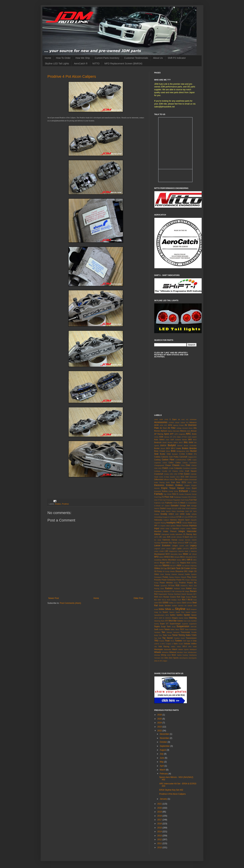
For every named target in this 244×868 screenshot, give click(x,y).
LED (187, 546)
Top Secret (167, 638)
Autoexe (178, 440)
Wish (169, 655)
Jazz (195, 534)
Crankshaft (159, 474)
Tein (163, 632)
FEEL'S (175, 494)
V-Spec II (169, 644)
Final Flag (158, 497)
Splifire (173, 615)
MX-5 (169, 563)
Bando (185, 440)
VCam (181, 644)
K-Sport (186, 537)
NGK (160, 566)
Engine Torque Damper (173, 488)
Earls (168, 482)
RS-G (164, 600)
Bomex (180, 446)
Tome (169, 635)
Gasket (163, 508)
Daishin (173, 477)
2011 (160, 843)
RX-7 (184, 600)
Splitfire (180, 615)
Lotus (156, 551)
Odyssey (193, 566)
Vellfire (194, 644)
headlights (171, 523)
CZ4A (161, 477)
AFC (166, 425)
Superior (185, 624)
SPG (167, 615)
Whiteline (165, 652)
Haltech (166, 520)
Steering (193, 618)
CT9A (181, 474)
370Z (166, 419)
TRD (156, 641)
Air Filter (172, 428)
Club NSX (158, 468)
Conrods (194, 468)
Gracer (157, 514)
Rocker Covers (170, 597)
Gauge (169, 508)
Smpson (194, 609)
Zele (166, 658)
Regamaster (163, 594)
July (162, 754)
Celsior (185, 463)
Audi (189, 437)
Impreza (193, 526)
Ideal (168, 526)
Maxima (194, 551)
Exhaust (184, 491)
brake (179, 448)
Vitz (156, 647)
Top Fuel (158, 638)
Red (156, 594)
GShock (173, 517)
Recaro (193, 591)
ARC (188, 434)
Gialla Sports (166, 511)
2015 (160, 828)
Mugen (163, 563)
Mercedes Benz (176, 554)
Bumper (175, 454)
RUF (179, 600)
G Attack (182, 503)
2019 (160, 812)
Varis (176, 644)
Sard (184, 603)
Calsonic (165, 457)
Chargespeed (159, 465)
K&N (191, 537)
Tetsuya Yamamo (173, 632)
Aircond (185, 428)
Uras (195, 641)
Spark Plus (180, 612)
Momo (165, 560)
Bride (173, 451)
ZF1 (161, 661)
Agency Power (178, 425)
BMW (191, 442)
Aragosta (182, 434)
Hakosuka (158, 520)
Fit (163, 497)
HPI (156, 526)
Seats (161, 605)
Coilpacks (178, 468)
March (163, 770)
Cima (183, 465)
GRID (182, 514)
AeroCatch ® (81, 64)
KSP (187, 543)
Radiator (169, 588)
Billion (176, 442)
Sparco (172, 612)
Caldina (157, 457)
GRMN (194, 514)
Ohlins (157, 568)
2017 (160, 820)
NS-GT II (173, 566)
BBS (190, 440)
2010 (160, 848)
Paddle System (191, 574)
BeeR (165, 442)
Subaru (180, 621)
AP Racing (159, 434)
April (162, 766)
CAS (189, 460)
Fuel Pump (185, 500)
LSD (166, 551)
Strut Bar (172, 621)
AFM (170, 425)
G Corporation (191, 503)
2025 (160, 719)
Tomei (175, 635)
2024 (160, 723)
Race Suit (193, 586)
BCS (195, 440)
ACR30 (171, 422)
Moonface (172, 560)
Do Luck (179, 479)
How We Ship (83, 58)
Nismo (166, 565)
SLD (188, 609)
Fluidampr (177, 497)
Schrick (189, 603)
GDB (179, 508)
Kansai (174, 540)
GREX (171, 514)
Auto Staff (170, 440)
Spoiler (187, 615)
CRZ (176, 474)
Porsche (158, 580)
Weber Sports (183, 649)
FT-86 (160, 500)
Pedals (165, 577)
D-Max (167, 477)
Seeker (174, 606)
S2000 (165, 603)
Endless (179, 485)
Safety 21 (172, 603)
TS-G (172, 641)
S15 (160, 603)
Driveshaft (193, 480)
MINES (167, 557)
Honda (185, 523)
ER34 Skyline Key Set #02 (171, 790)
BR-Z (173, 448)
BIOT (181, 442)
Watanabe (167, 649)
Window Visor (182, 652)
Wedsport (193, 649)
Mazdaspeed (159, 554)
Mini (172, 557)
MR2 (195, 560)
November (165, 738)
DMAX (172, 480)
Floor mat (169, 497)
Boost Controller (190, 446)
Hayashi (194, 520)
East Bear (176, 482)
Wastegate (159, 649)
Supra (157, 626)
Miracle (177, 557)
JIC (160, 537)
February (164, 774)
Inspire (183, 529)
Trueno (162, 641)
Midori (161, 557)
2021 (160, 804)
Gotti (187, 511)
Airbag (179, 428)
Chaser (168, 465)
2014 (160, 832)
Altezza (183, 431)
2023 (160, 727)
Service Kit (182, 606)
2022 (160, 731)
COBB (171, 468)
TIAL (160, 635)
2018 (160, 816)
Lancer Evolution (162, 546)
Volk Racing (164, 646)
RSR (169, 600)
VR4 (190, 647)
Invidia (172, 534)
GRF (177, 514)
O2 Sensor (186, 566)
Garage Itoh (185, 506)
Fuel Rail (193, 500)
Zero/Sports (184, 658)
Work (174, 655)
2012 (160, 840)
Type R (189, 641)
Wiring (164, 655)
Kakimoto (166, 540)
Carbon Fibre (168, 460)
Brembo (193, 448)
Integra (182, 531)
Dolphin (186, 480)
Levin (163, 548)
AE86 (156, 425)
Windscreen (192, 652)
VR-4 (184, 646)
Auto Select (159, 440)
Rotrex (188, 597)
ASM (161, 437)
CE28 (165, 463)
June (162, 758)
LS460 (161, 551)
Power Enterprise (169, 580)
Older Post (138, 598)
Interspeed (165, 534)
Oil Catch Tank (174, 568)
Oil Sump (166, 571)
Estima (165, 491)
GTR (195, 517)
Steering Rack (159, 621)
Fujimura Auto (159, 503)
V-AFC (162, 644)
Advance (193, 422)
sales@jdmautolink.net (164, 107)
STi (166, 621)
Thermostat (185, 632)
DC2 (178, 477)
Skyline (180, 609)
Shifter (162, 609)
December (165, 734)
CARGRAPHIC (181, 460)
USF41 (157, 644)
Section (168, 605)
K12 (195, 537)
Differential (159, 479)
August (163, 750)
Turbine (178, 641)
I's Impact (162, 526)
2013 (160, 836)
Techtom (157, 632)
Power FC (181, 580)
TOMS (194, 635)
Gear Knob (186, 508)
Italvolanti (179, 534)
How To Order (63, 58)
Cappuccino (192, 457)
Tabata (167, 629)
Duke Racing (159, 482)
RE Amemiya (177, 591)
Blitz (186, 442)
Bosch (163, 448)
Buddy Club (165, 454)
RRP (159, 600)
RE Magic (186, 591)
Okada (172, 571)
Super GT (164, 624)
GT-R (190, 517)
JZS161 (179, 537)
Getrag (157, 511)
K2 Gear (158, 540)
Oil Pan (194, 568)
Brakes (58, 504)
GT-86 (179, 517)
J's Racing (188, 534)
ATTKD (184, 437)
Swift (156, 629)
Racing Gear (159, 588)
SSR (160, 618)
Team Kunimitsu (191, 629)
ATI (171, 437)
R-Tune (171, 585)
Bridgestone (181, 451)
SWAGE (194, 627)
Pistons (177, 577)
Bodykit (172, 445)
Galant (167, 506)
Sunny (156, 624)
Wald (195, 647)
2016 (160, 824)
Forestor (185, 497)
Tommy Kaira (184, 635)
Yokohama (193, 655)
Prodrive (65, 504)
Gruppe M (166, 517)
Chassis (176, 465)
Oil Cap (164, 568)
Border (157, 448)
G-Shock (157, 506)
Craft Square (191, 471)
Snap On (158, 612)
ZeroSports (193, 658)
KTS (191, 543)
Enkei (188, 488)
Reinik (184, 594)
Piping (171, 577)
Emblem (170, 485)
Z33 (162, 658)
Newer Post (54, 598)
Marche (181, 551)
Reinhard (177, 594)
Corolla (165, 471)
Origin (191, 571)
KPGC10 (181, 543)
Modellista (158, 560)
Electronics (159, 485)
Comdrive (186, 468)
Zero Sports (174, 658)
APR (176, 434)
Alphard (164, 431)
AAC (183, 419)
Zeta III (157, 661)
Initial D (169, 529)
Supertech (193, 624)
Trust (167, 641)
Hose (195, 523)
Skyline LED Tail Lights (57, 64)
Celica (178, 463)
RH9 (156, 597)
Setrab (190, 606)
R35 (178, 585)
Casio (194, 460)
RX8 (195, 600)
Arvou (156, 437)
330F (161, 419)
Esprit (194, 488)
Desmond (193, 477)
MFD (156, 557)
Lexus (168, 548)
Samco (179, 603)
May (162, 762)
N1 (178, 563)
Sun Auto (187, 621)
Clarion (194, 465)
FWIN (175, 503)
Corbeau (157, 471)
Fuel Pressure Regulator (171, 500)
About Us (158, 58)
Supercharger (175, 624)
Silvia (168, 609)
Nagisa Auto (185, 563)
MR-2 (184, 560)
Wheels (158, 652)
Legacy (193, 546)
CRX (171, 474)
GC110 (174, 508)
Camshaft (183, 457)
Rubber (174, 600)
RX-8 (190, 600)
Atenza (167, 437)
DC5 (182, 477)
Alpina (170, 431)
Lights (179, 548)
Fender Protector (185, 494)
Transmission (191, 638)
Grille (188, 514)
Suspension (183, 626)
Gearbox (193, 508)
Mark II (187, 551)
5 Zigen (173, 419)
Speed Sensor (191, 612)
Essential (157, 491)
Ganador (175, 506)
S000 (156, 603)
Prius (176, 583)
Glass (174, 511)
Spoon (194, 615)
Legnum (157, 548)
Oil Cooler (185, 568)
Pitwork (183, 577)
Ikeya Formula (182, 526)
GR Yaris (193, 511)
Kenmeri (165, 543)
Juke (164, 537)
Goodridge (181, 511)
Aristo (194, 434)
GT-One (185, 517)
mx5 (173, 563)
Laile (195, 543)
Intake (188, 529)
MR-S (190, 560)
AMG (189, 431)
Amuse (194, 431)
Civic (188, 465)
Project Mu (192, 583)
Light (174, 548)
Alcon (190, 428)
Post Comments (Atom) (70, 603)
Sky (173, 609)
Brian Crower (160, 451)
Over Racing (165, 574)
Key (170, 543)
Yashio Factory (182, 655)
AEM (161, 425)
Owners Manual (177, 574)
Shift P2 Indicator (177, 58)
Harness (173, 520)
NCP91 (194, 563)
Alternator (176, 431)
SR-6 (156, 618)
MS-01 (157, 563)
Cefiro (171, 463)
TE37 (182, 629)
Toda (165, 635)
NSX (179, 566)
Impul (157, 528)
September (165, 746)
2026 (160, 715)
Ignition (173, 526)
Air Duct (163, 428)
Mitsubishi (189, 557)
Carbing (157, 460)
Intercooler (192, 531)
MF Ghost (193, 554)
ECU (184, 482)
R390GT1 (184, 586)
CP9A (181, 471)
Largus (175, 546)
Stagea (175, 618)
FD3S (169, 494)
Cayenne (157, 463)
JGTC (156, 537)
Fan (165, 494)
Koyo (175, 543)
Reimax (171, 594)
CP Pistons (173, 471)
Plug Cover (192, 577)
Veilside (187, 644)
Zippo (165, 661)
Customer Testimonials (136, 58)
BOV (168, 448)
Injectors (176, 528)
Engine (187, 485)
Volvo (179, 647)
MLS (195, 557)
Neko (156, 566)
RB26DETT (167, 591)
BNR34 (163, 445)
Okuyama (179, 571)
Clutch (165, 468)
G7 (163, 506)
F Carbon (193, 491)
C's (195, 454)
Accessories (161, 422)
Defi (187, 477)
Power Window (166, 583)
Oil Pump (158, 571)
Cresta (166, 474)
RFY (195, 594)
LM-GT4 (193, 548)
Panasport (158, 577)
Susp (174, 627)
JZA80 (173, 537)
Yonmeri (157, 658)
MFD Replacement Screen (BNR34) (123, 64)
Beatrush (158, 442)
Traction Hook (179, 638)
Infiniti (162, 529)
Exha (176, 491)
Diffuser (166, 480)
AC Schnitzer (191, 419)
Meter (186, 554)
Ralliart (189, 588)
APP (172, 434)
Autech (194, 437)
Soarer (165, 612)
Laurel (182, 546)
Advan (177, 422)
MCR (168, 554)
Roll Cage (181, 597)
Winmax (157, 655)
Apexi (166, 434)
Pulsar (157, 585)
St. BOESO (167, 618)
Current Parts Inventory (107, 58)
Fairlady (159, 494)
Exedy (171, 491)
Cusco (187, 474)
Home (48, 58)
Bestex (170, 442)
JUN (169, 537)
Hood (190, 523)
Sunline (194, 621)
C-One (182, 454)
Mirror (182, 557)
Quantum (164, 586)
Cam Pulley (174, 457)
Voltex (173, 647)
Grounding (158, 517)
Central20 (193, 463)
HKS (179, 522)
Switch (161, 629)
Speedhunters (159, 615)
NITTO (96, 64)
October (164, 742)
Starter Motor (183, 618)
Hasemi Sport (184, 520)
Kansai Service (184, 540)
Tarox (177, 629)
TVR (184, 641)
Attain (179, 437)
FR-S (190, 497)
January (164, 799)
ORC (186, 571)
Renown (190, 594)
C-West (189, 454)
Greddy (164, 514)
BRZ (188, 451)
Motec (179, 560)
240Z (156, 419)
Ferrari (194, 494)
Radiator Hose (179, 588)
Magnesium (173, 551)
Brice (168, 451)
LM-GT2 (186, 548)
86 (179, 419)
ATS (174, 437)
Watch (175, 649)
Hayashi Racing (160, 523)
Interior (157, 534)
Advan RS (184, 422)
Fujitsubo (169, 503)
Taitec (172, 629)
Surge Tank (166, 626)
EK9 (195, 482)
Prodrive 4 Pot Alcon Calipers (72, 76)
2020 (160, 808)
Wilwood (173, 652)
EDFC (190, 482)
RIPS (161, 597)
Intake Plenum (170, 531)
